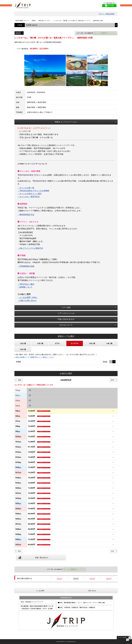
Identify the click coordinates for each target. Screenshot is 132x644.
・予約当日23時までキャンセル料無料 (33, 191)
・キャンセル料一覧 (26, 188)
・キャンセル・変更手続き (29, 197)
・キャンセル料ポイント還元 (30, 194)
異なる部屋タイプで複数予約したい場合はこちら (34, 357)
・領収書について (25, 287)
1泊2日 (59, 579)
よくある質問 (40, 591)
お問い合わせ (92, 591)
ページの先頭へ (124, 638)
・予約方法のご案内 (26, 284)
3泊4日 (92, 579)
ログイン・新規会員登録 (107, 14)
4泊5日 (109, 579)
